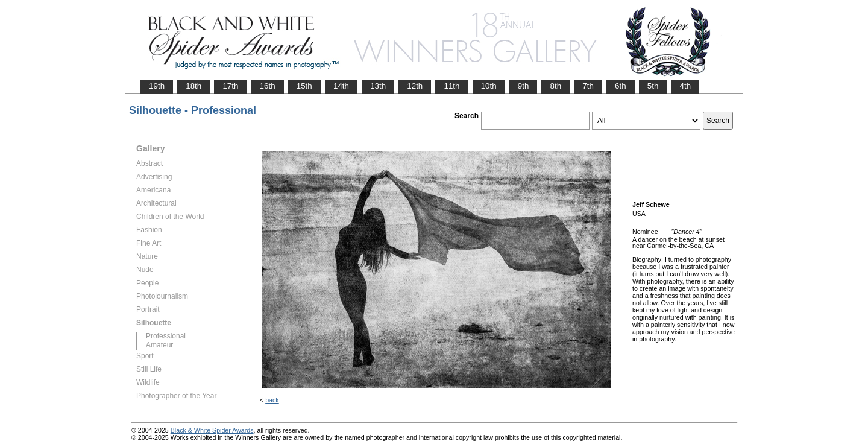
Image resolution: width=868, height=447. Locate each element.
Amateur (159, 345)
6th (621, 86)
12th (415, 86)
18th (193, 86)
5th (653, 86)
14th (341, 86)
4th (685, 86)
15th (304, 86)
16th (268, 86)
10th (489, 86)
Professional (166, 336)
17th (230, 86)
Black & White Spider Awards (212, 430)
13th (378, 86)
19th (157, 86)
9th (524, 86)
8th (555, 86)
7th (588, 86)
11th (451, 86)
